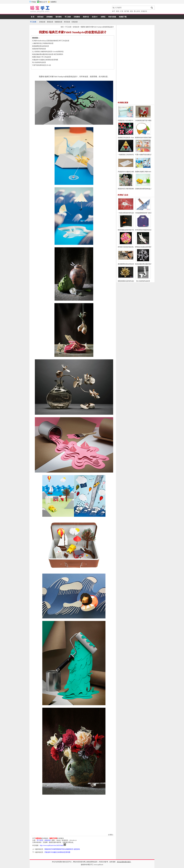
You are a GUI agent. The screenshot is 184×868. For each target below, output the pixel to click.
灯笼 (122, 11)
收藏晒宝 (54, 2)
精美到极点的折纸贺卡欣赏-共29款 (129, 230)
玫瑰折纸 (144, 11)
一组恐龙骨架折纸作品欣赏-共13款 (129, 213)
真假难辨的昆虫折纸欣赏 (41, 46)
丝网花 (103, 17)
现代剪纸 (59, 17)
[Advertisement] (81, 9)
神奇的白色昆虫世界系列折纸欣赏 (146, 247)
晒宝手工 (90, 865)
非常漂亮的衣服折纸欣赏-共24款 (146, 230)
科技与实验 (112, 17)
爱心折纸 (137, 11)
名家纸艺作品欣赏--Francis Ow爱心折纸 (131, 138)
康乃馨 (127, 11)
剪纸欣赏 (50, 22)
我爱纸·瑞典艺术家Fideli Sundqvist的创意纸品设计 (97, 27)
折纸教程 (50, 17)
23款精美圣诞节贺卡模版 (143, 120)
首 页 (33, 17)
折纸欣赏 (42, 22)
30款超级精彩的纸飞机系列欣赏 (146, 213)
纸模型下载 (123, 17)
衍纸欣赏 (75, 22)
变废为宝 (86, 17)
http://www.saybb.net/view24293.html (52, 845)
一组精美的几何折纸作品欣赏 (128, 155)
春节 (114, 11)
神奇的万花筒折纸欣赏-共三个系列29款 (131, 247)
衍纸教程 (77, 17)
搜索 (152, 8)
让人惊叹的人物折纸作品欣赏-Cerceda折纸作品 (48, 52)
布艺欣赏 (67, 22)
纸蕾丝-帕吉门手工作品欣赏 (42, 57)
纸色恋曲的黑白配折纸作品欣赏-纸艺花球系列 (48, 54)
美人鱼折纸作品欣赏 (39, 62)
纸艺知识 (40, 17)
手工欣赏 (68, 17)
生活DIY (95, 17)
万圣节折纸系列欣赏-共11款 (42, 65)
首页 (62, 27)
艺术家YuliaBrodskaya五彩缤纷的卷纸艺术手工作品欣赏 (51, 41)
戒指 (131, 11)
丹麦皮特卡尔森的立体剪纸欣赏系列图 (45, 60)
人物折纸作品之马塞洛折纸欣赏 (43, 43)
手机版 (34, 2)
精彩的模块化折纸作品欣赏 (127, 281)
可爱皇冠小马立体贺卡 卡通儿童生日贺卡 (132, 120)
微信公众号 (43, 2)
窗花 (118, 11)
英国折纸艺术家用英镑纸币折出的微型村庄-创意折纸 (62, 849)
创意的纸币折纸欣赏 (39, 49)
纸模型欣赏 (58, 22)
